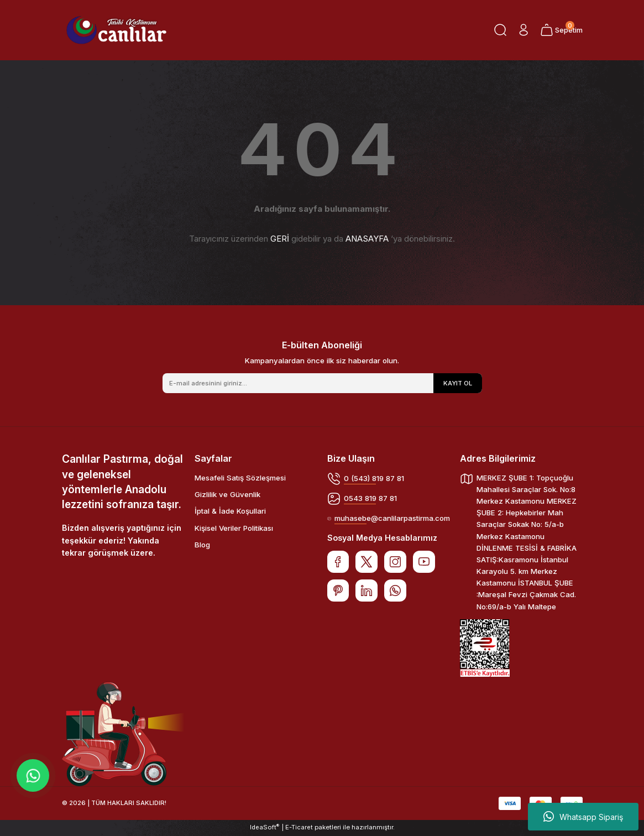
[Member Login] (523, 30)
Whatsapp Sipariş (583, 817)
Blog (202, 545)
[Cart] (561, 30)
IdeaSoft (265, 828)
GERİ (280, 239)
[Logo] (117, 30)
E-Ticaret (299, 828)
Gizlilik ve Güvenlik (227, 494)
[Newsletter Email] (322, 383)
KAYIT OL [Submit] (458, 383)
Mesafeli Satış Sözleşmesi (240, 478)
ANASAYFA (367, 239)
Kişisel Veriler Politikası (234, 528)
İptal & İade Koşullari (230, 511)
